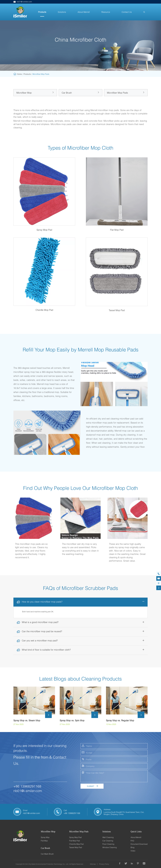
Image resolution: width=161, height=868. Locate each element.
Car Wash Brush (47, 854)
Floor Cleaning (108, 844)
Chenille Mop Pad (76, 844)
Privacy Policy (104, 864)
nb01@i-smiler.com (23, 2)
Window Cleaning (110, 847)
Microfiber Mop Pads (41, 74)
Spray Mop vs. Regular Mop (120, 720)
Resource (106, 12)
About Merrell (84, 12)
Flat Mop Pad (75, 841)
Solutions (62, 12)
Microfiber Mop (24, 93)
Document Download (139, 844)
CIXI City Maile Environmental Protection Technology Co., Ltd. (47, 864)
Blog (132, 847)
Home (19, 74)
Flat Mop (44, 841)
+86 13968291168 (27, 786)
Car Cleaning (108, 841)
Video (133, 851)
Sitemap (93, 864)
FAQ (132, 841)
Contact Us (127, 12)
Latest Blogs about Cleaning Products (80, 679)
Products (42, 12)
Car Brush (67, 93)
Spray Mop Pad (75, 837)
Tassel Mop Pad (76, 847)
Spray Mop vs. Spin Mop (72, 720)
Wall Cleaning (108, 837)
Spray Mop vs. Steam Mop (27, 720)
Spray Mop (45, 837)
